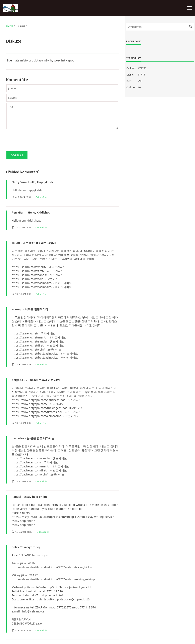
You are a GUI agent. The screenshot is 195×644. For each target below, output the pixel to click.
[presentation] (37, 142)
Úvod (9, 26)
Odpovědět (41, 197)
